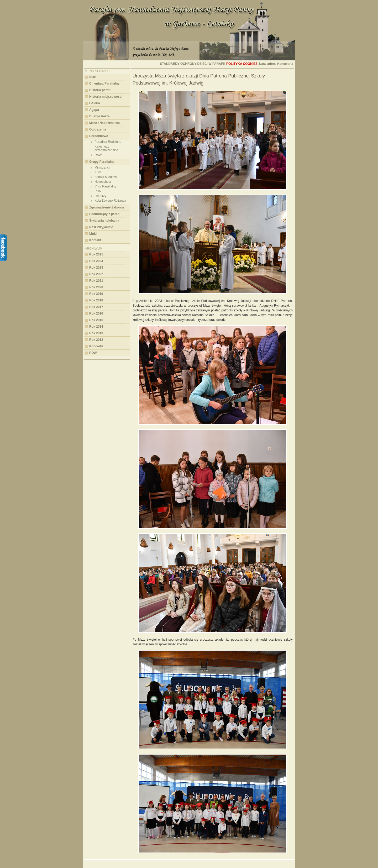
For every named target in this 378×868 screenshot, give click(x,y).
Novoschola (103, 182)
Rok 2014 (96, 327)
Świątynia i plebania (104, 221)
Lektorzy (100, 196)
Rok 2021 (96, 281)
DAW (98, 155)
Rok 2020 (96, 287)
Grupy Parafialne (102, 162)
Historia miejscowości (106, 97)
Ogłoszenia (98, 129)
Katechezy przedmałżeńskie (106, 148)
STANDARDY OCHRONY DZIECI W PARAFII (192, 64)
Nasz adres (267, 64)
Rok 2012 (96, 340)
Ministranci (102, 168)
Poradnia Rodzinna (108, 142)
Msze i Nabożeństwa (104, 123)
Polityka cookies (242, 64)
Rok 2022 (96, 274)
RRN (98, 191)
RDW (93, 353)
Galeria (95, 103)
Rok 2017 (96, 307)
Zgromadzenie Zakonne (107, 207)
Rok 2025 (96, 254)
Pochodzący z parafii (105, 214)
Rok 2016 (96, 313)
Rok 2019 (96, 294)
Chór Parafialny (105, 186)
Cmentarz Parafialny (104, 83)
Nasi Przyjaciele (101, 227)
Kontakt (95, 240)
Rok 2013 (96, 333)
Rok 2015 (96, 320)
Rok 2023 (96, 268)
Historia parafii (100, 90)
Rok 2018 (96, 300)
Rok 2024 (96, 261)
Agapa (94, 110)
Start (93, 77)
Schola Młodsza (106, 177)
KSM (98, 172)
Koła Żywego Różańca (110, 201)
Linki (93, 234)
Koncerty (96, 346)
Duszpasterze (99, 116)
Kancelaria (285, 64)
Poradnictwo (99, 136)
